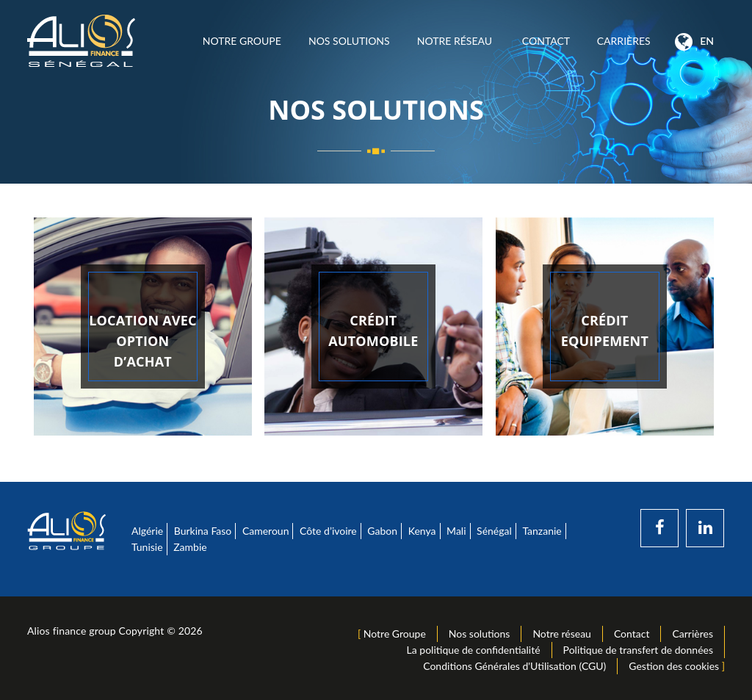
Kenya (422, 531)
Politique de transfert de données (638, 650)
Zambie (190, 547)
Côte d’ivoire (328, 531)
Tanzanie (542, 531)
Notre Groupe (242, 41)
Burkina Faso (203, 531)
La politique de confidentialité (474, 650)
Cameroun (266, 531)
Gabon (382, 531)
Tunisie (147, 547)
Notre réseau (456, 41)
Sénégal (494, 531)
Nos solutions (349, 41)
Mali (456, 531)
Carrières (623, 41)
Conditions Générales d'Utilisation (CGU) (514, 666)
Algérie (147, 531)
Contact (546, 41)
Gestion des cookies (674, 666)
